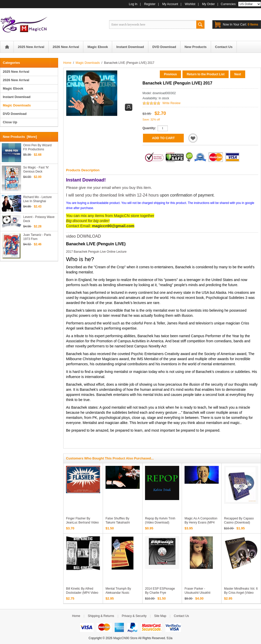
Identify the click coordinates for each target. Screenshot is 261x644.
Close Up (10, 122)
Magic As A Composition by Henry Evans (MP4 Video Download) (201, 523)
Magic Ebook (13, 88)
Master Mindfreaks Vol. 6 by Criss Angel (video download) (241, 593)
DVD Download (15, 114)
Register (150, 4)
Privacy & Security (134, 616)
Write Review (171, 103)
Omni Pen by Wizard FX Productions (37, 147)
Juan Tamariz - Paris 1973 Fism (37, 237)
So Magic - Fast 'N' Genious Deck (36, 169)
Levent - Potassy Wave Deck (39, 219)
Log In (133, 4)
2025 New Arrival (16, 72)
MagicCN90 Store (125, 638)
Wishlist (190, 4)
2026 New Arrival (16, 80)
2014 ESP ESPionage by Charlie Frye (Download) (160, 593)
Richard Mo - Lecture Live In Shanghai (37, 199)
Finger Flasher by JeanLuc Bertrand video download (82, 523)
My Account (170, 4)
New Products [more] (20, 137)
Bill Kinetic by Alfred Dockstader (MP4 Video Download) (82, 593)
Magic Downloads (88, 63)
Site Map (160, 616)
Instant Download (17, 97)
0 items (240, 25)
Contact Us (181, 616)
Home (7, 47)
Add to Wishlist (193, 138)
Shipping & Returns (101, 616)
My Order (208, 4)
